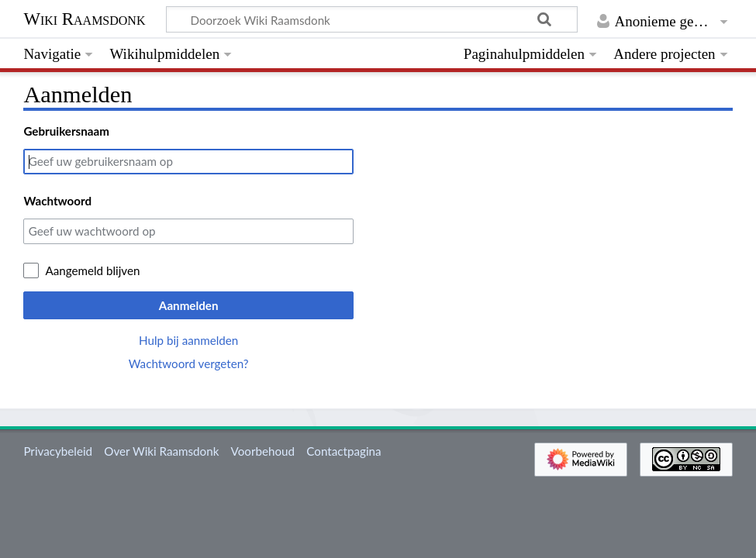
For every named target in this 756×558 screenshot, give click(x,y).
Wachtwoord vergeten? (189, 363)
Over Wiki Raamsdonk (161, 451)
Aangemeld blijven (92, 270)
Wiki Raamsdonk (84, 19)
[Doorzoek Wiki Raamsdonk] (372, 19)
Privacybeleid (58, 451)
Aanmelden (189, 305)
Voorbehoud (263, 451)
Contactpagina (343, 451)
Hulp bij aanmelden (188, 340)
